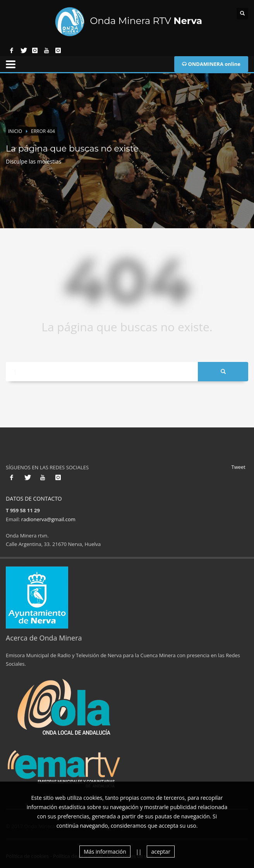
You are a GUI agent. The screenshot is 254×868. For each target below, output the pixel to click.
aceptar (160, 852)
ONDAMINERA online (211, 64)
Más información (105, 852)
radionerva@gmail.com (48, 519)
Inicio (15, 131)
